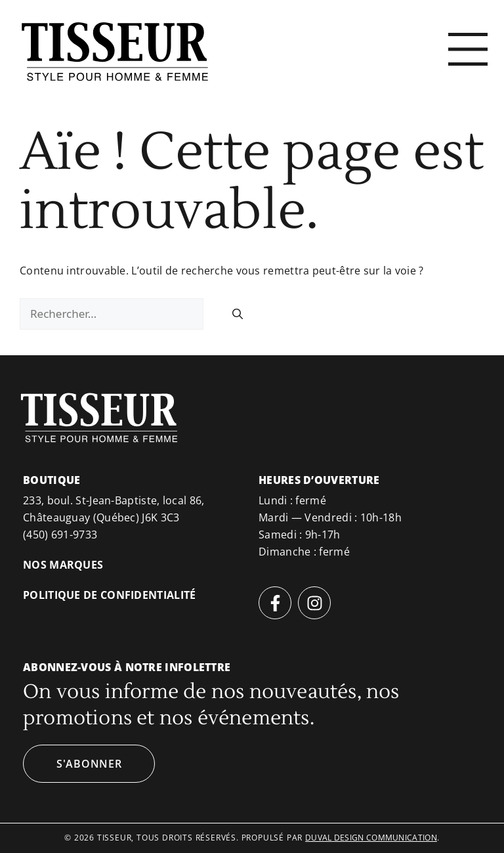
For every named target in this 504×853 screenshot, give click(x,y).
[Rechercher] (238, 314)
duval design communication (371, 838)
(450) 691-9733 (60, 535)
